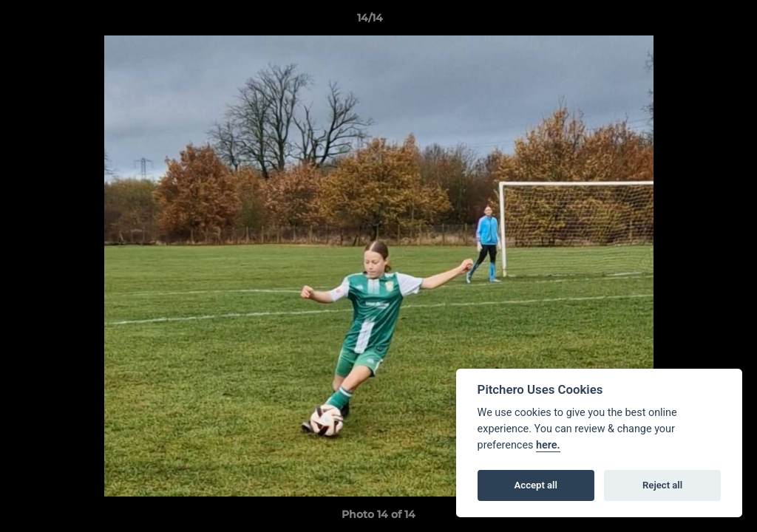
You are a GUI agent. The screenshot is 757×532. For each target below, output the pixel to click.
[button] (695, 21)
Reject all (662, 485)
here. (548, 445)
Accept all (536, 485)
